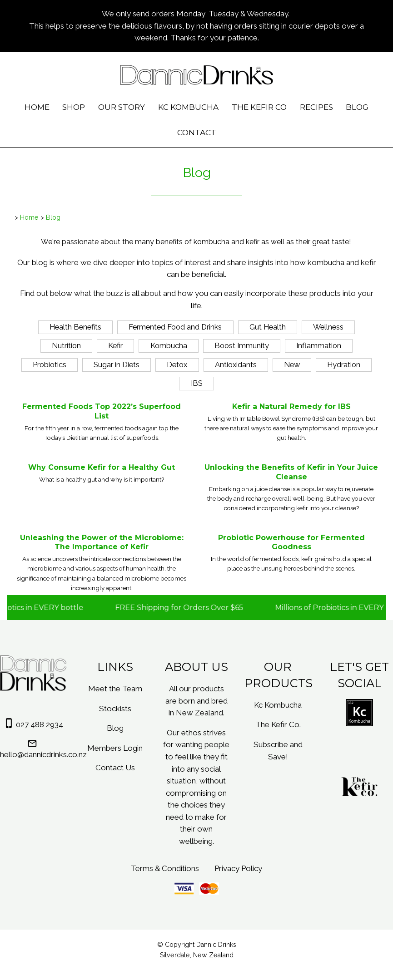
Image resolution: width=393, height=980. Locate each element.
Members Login (115, 748)
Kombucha (169, 345)
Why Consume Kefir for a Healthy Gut (102, 467)
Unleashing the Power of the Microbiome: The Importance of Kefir (102, 542)
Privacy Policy (238, 868)
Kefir (115, 345)
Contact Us (115, 768)
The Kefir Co (259, 107)
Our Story (122, 107)
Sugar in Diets (117, 364)
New (292, 364)
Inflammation (319, 345)
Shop (74, 107)
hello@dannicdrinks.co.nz (43, 754)
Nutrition (66, 345)
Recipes (316, 107)
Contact (197, 133)
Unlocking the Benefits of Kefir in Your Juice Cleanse (291, 472)
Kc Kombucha (188, 107)
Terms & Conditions (165, 868)
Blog (357, 107)
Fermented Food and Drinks (175, 327)
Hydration (344, 364)
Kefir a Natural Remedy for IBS (291, 406)
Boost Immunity (242, 345)
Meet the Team (115, 689)
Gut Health (268, 327)
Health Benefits (75, 327)
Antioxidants (236, 364)
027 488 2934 (40, 724)
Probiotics (50, 364)
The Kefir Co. (278, 724)
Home (37, 107)
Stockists (115, 709)
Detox (177, 364)
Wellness (328, 327)
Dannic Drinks (216, 945)
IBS (197, 383)
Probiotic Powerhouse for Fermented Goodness (291, 542)
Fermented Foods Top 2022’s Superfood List (102, 411)
